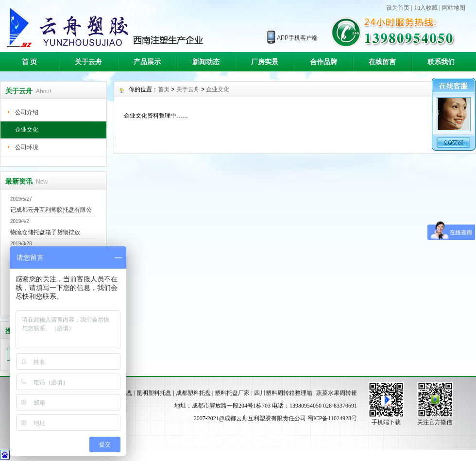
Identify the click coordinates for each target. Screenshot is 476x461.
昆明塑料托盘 (154, 393)
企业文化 (27, 130)
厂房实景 (265, 62)
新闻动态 (206, 62)
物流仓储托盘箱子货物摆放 (45, 232)
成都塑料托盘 (193, 393)
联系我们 (441, 62)
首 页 (30, 62)
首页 (164, 89)
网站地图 (454, 8)
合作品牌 (323, 62)
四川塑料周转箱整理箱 (283, 393)
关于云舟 (88, 62)
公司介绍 (27, 112)
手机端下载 (386, 422)
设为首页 (398, 8)
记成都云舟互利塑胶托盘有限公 (51, 210)
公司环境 (27, 147)
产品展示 (147, 62)
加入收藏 (426, 8)
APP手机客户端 (297, 38)
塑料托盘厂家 (232, 393)
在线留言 (382, 62)
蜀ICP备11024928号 (332, 418)
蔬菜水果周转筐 (337, 393)
